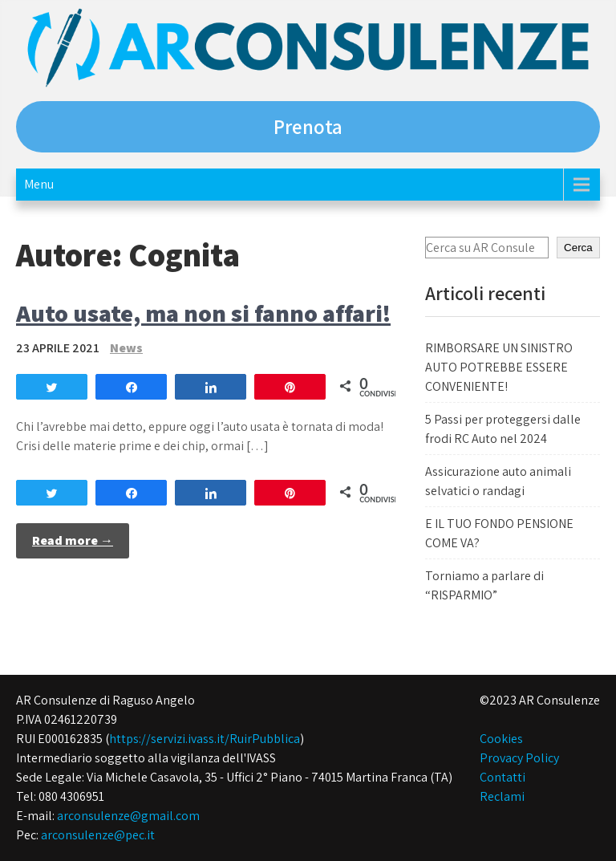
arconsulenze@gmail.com (128, 816)
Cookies (501, 739)
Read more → (73, 540)
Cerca (578, 248)
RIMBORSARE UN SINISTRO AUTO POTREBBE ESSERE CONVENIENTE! (499, 367)
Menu (39, 184)
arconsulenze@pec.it (98, 835)
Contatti (503, 777)
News (126, 348)
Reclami (502, 796)
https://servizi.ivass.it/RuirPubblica (205, 739)
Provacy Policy (519, 758)
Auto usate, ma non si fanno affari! (203, 313)
